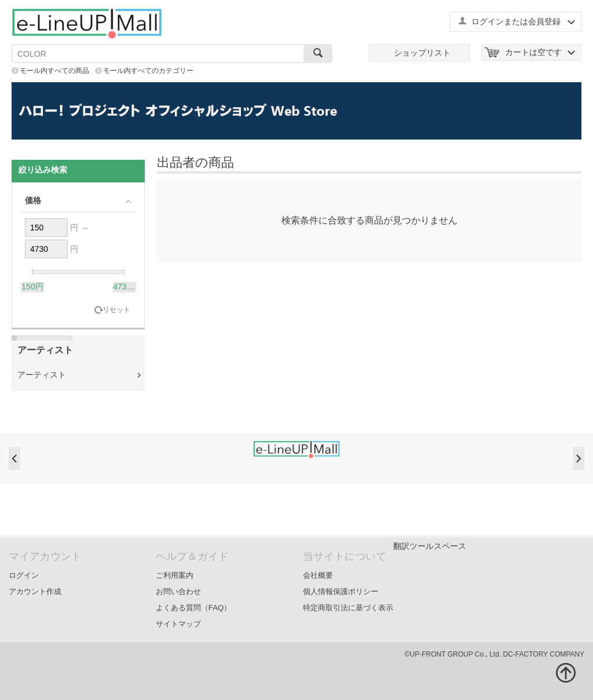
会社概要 (318, 575)
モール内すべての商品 (54, 71)
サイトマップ (178, 624)
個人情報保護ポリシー (341, 591)
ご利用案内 (175, 575)
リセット (116, 310)
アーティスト (42, 375)
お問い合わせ (178, 591)
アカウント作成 (35, 591)
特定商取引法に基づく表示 (348, 608)
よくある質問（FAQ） (194, 608)
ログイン (24, 575)
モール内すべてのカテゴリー (148, 71)
